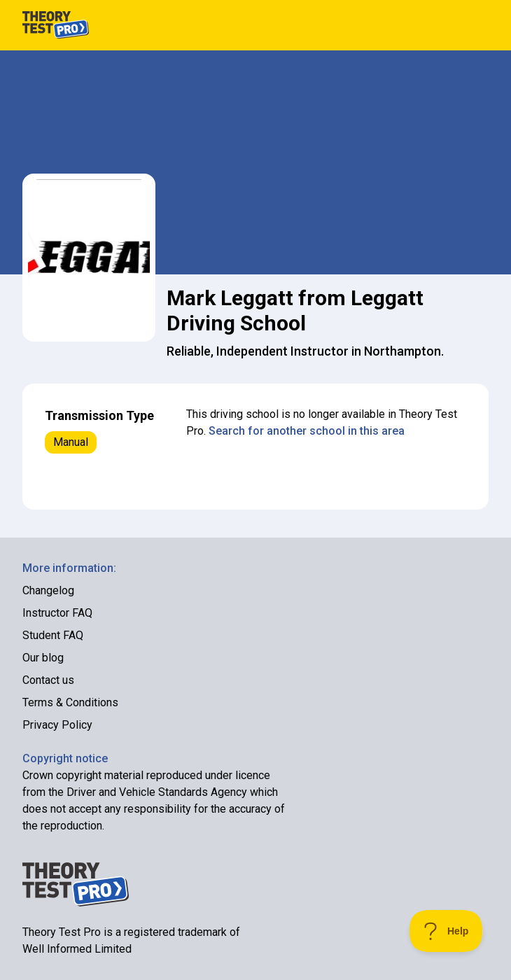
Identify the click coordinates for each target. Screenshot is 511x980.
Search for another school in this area (307, 431)
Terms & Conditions (70, 702)
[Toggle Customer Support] (446, 931)
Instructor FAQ (57, 613)
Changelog (48, 590)
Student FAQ (53, 635)
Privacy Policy (57, 725)
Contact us (48, 680)
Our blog (43, 658)
